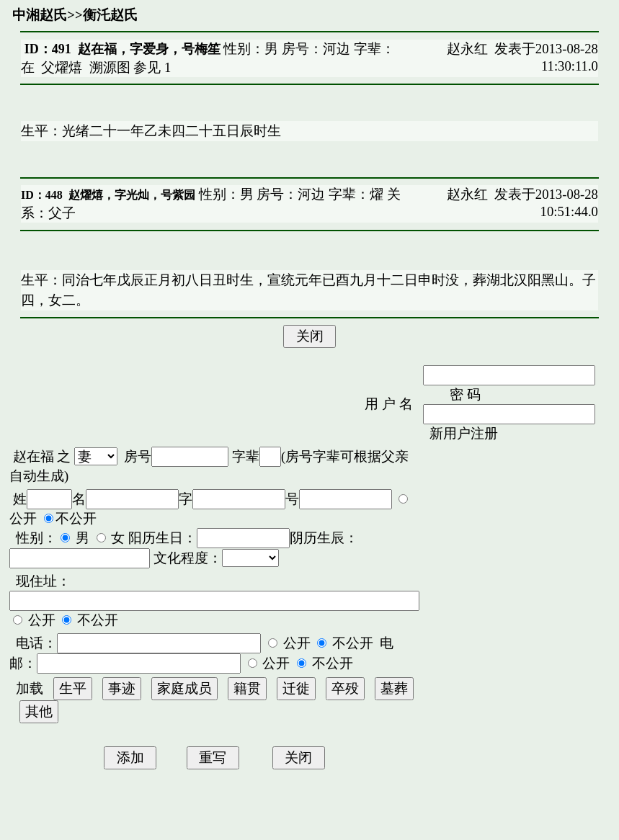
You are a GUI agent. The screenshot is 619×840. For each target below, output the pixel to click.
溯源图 (110, 67)
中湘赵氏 (40, 15)
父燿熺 (62, 67)
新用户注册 (464, 433)
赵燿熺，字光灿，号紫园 (132, 195)
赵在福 (34, 456)
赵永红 (467, 49)
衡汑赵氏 (110, 15)
